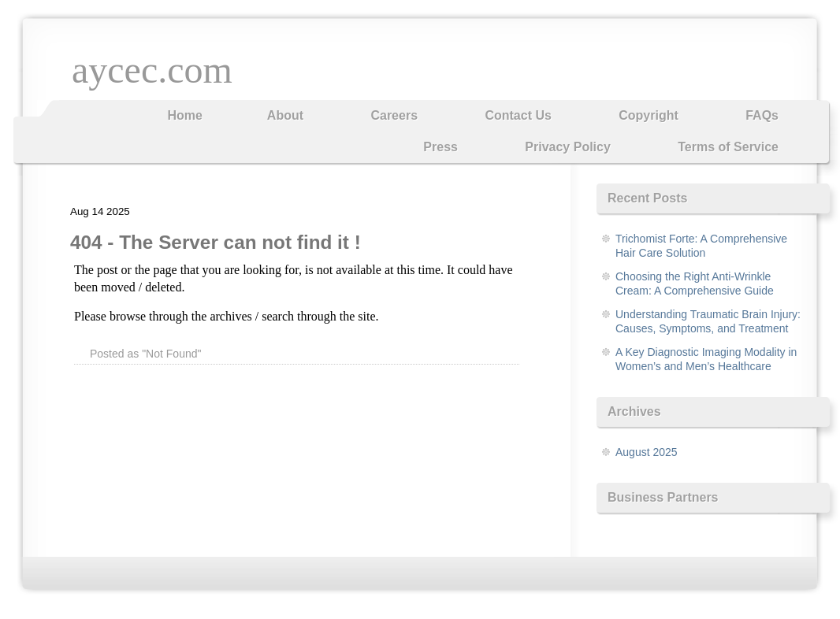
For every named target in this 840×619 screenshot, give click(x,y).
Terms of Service (728, 147)
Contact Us (518, 115)
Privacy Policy (568, 147)
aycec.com (152, 70)
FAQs (762, 115)
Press (440, 147)
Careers (394, 115)
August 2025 (647, 452)
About (285, 115)
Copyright (649, 115)
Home (184, 115)
